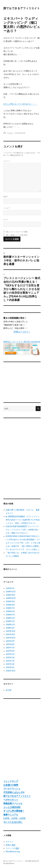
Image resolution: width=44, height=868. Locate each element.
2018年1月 (10, 628)
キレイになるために (13, 822)
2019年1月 (10, 588)
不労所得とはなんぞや (14, 792)
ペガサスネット (11, 800)
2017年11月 (10, 634)
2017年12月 (11, 631)
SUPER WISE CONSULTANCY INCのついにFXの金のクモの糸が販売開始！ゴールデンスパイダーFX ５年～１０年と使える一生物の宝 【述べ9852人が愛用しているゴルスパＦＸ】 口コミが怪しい (23, 543)
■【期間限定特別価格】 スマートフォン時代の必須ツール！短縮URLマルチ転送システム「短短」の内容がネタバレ (23, 520)
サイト (6, 220)
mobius (10, 133)
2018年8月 (10, 605)
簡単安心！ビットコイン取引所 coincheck (22, 342)
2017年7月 (10, 648)
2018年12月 (11, 592)
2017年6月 (10, 651)
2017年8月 (10, 644)
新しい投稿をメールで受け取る (17, 235)
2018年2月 (10, 625)
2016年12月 (11, 671)
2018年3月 (10, 621)
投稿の (11, 845)
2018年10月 (11, 598)
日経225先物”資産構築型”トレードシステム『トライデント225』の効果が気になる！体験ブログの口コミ (22, 530)
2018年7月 (10, 608)
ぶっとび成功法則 (12, 807)
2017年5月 (10, 654)
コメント (7, 161)
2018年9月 (10, 601)
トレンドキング (11, 781)
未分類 (9, 690)
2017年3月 (10, 661)
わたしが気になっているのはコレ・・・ (20, 104)
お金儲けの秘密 (11, 785)
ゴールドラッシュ (12, 789)
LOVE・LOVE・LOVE (14, 818)
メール (7, 208)
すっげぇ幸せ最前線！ (14, 811)
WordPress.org (13, 852)
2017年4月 (10, 657)
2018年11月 (11, 595)
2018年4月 (10, 618)
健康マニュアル (11, 815)
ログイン (10, 842)
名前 (6, 197)
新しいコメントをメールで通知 (17, 232)
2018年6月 (10, 611)
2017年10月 (11, 638)
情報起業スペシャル (13, 803)
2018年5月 (10, 615)
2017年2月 (10, 664)
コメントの (12, 848)
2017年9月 (10, 641)
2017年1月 (10, 667)
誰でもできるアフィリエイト (22, 8)
